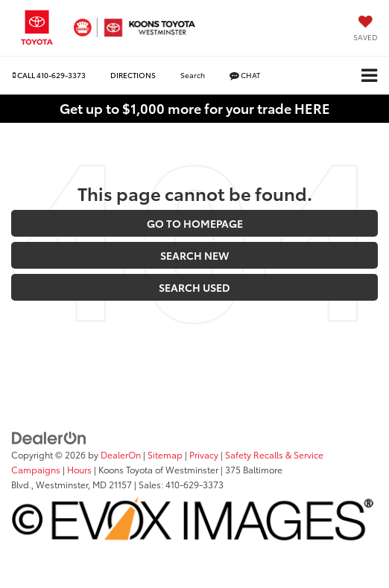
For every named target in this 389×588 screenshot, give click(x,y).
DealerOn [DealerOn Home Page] (121, 454)
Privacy (204, 454)
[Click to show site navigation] (369, 76)
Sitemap (165, 454)
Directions (133, 75)
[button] (49, 75)
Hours (79, 469)
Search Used (194, 287)
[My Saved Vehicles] (366, 29)
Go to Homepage (195, 223)
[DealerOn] (49, 436)
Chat (245, 75)
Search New (194, 255)
